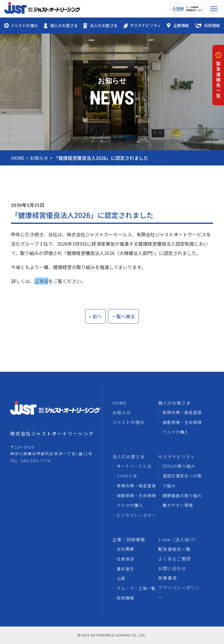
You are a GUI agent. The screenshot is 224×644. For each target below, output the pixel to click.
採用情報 (125, 598)
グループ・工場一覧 (136, 588)
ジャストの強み (128, 422)
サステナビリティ (177, 457)
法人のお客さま (129, 457)
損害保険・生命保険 (182, 422)
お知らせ (39, 158)
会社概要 (125, 549)
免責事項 (167, 578)
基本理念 (125, 569)
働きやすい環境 (178, 505)
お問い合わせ (172, 568)
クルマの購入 (176, 432)
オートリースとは (134, 466)
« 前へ (95, 316)
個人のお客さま (174, 403)
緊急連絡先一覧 (174, 549)
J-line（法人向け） (178, 539)
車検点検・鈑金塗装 (182, 412)
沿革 (121, 578)
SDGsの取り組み (179, 466)
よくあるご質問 (174, 559)
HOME (18, 158)
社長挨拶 (125, 559)
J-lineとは (127, 476)
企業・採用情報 (129, 539)
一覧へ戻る (123, 316)
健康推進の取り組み (182, 495)
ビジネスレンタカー (136, 515)
